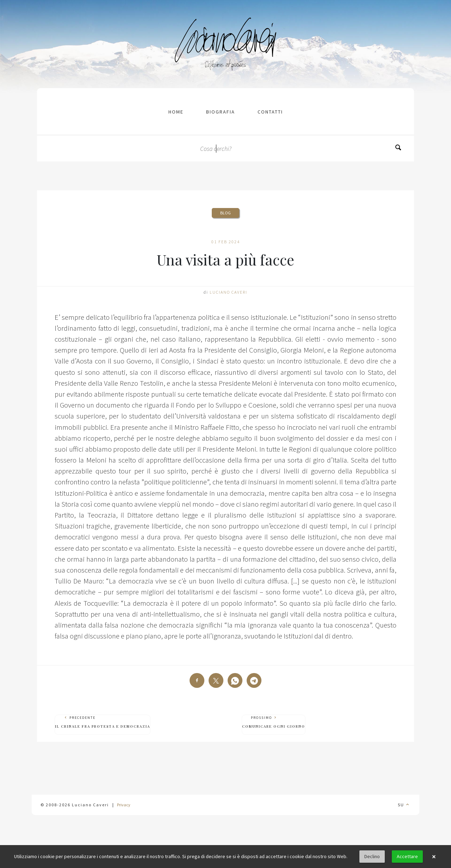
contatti (270, 112)
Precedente (103, 722)
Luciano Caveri (228, 292)
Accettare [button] (407, 856)
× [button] (434, 857)
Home (176, 112)
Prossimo (274, 722)
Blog (225, 213)
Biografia (221, 112)
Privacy (124, 805)
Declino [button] (372, 856)
